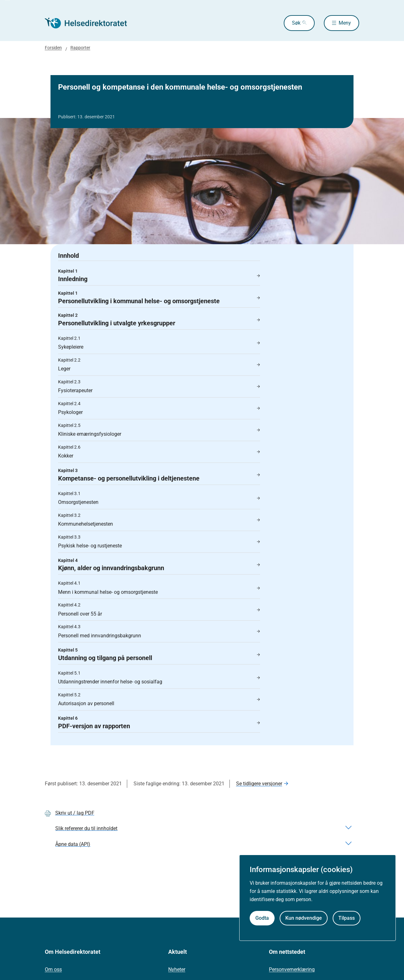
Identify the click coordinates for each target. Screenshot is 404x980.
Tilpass (347, 918)
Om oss (53, 969)
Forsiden (53, 48)
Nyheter (177, 969)
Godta (262, 918)
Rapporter (80, 48)
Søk (296, 23)
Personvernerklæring (292, 969)
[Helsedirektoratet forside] (90, 23)
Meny (345, 23)
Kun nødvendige (304, 918)
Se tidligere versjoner (259, 784)
